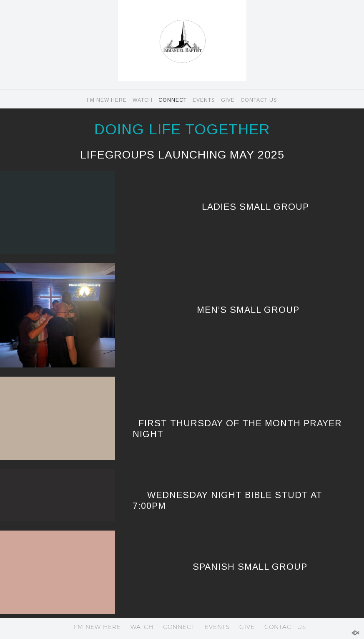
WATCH (143, 100)
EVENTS (204, 100)
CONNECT (173, 100)
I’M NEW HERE (107, 100)
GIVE (228, 100)
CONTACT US (259, 100)
